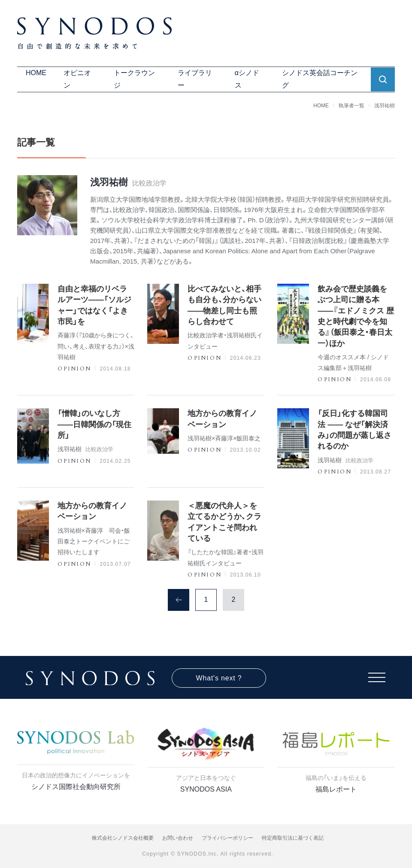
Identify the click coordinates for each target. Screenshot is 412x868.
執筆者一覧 (351, 106)
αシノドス (247, 79)
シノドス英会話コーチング (320, 79)
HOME (36, 73)
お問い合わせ (178, 838)
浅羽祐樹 (385, 106)
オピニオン (77, 79)
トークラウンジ (134, 79)
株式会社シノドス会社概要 (123, 838)
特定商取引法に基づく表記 (293, 838)
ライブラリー (195, 79)
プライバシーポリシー (227, 838)
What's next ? (219, 678)
